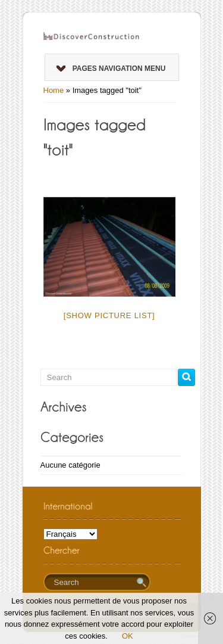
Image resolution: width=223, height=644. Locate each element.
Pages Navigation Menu (111, 69)
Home (54, 90)
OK (128, 636)
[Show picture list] (109, 315)
